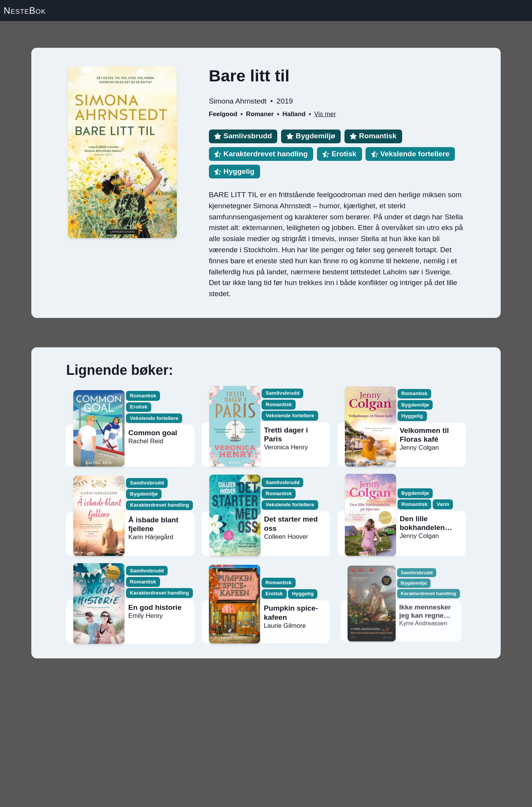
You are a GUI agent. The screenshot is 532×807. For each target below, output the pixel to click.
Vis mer (325, 114)
